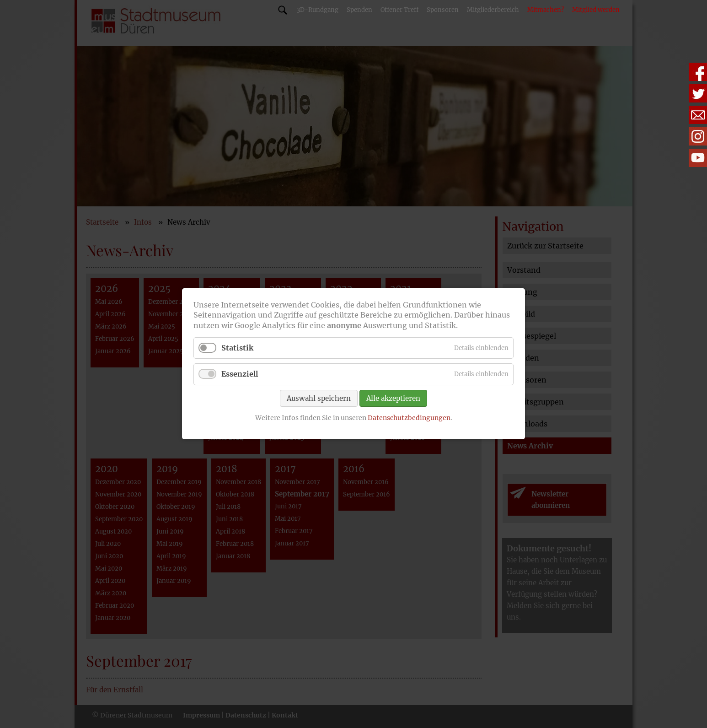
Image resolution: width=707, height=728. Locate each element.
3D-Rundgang (318, 10)
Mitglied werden (596, 10)
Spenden (359, 10)
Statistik (237, 348)
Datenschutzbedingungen (409, 418)
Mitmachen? (546, 10)
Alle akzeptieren (393, 398)
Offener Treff (399, 10)
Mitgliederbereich (493, 10)
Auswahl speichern (319, 398)
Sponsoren (443, 10)
